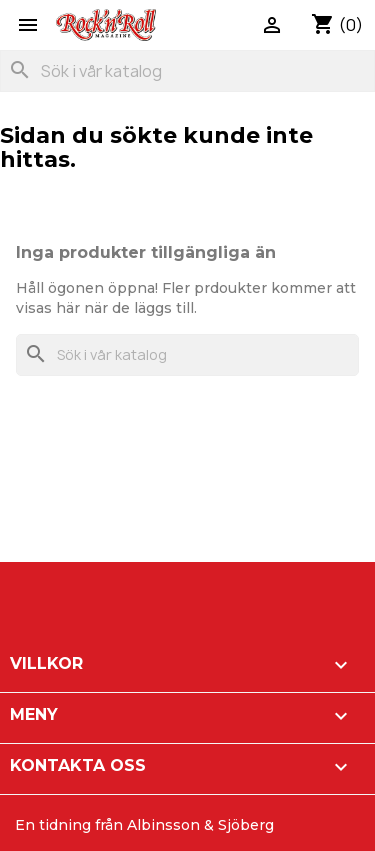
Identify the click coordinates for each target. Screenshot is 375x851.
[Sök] (187, 71)
